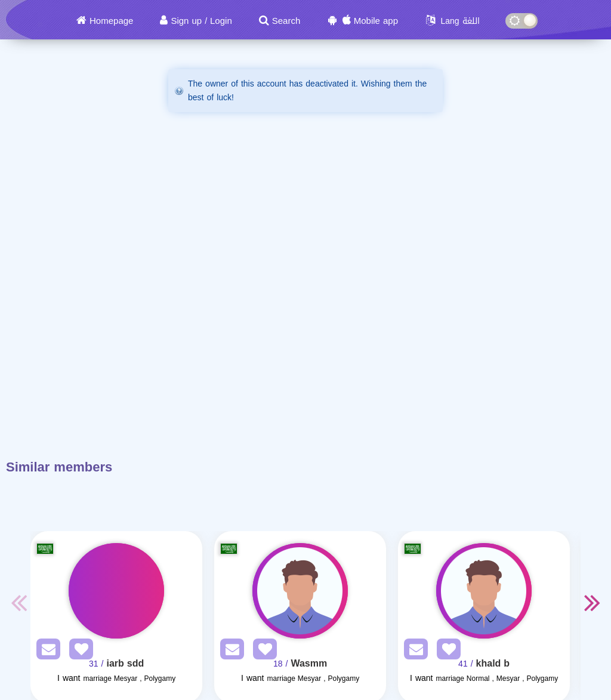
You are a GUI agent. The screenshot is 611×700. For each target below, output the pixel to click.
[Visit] (116, 591)
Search (286, 21)
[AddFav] (78, 651)
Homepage (111, 21)
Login (221, 21)
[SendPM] (45, 651)
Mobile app (376, 21)
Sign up (186, 21)
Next (593, 602)
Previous (18, 602)
